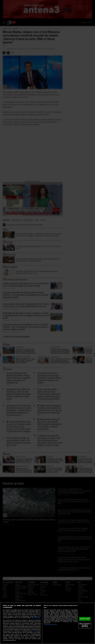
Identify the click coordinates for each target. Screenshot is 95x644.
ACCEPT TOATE (85, 619)
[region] (47, 623)
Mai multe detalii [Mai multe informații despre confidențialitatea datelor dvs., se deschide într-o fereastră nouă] (36, 618)
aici (33, 631)
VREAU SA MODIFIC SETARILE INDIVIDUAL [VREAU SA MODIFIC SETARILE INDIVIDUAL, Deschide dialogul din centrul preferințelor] (85, 625)
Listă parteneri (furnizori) (50, 625)
